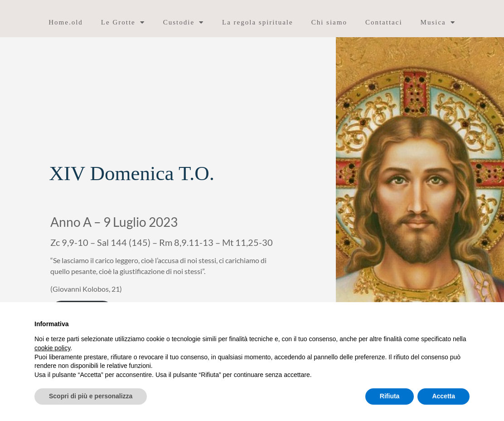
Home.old (66, 22)
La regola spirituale (258, 22)
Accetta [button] (443, 396)
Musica (438, 22)
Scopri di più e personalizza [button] (91, 396)
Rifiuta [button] (390, 396)
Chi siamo (329, 22)
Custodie (184, 22)
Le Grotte (123, 22)
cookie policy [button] (52, 348)
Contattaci (384, 22)
